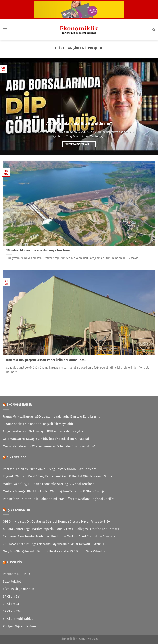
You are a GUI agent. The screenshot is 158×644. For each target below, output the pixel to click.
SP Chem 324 (12, 611)
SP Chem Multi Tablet (18, 619)
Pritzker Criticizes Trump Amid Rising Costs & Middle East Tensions (50, 469)
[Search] (154, 30)
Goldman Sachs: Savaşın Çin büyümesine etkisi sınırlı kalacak (46, 439)
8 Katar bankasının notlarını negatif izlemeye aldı (38, 424)
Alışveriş (14, 562)
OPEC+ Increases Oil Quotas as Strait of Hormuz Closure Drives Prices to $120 (56, 521)
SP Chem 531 (12, 604)
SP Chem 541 (12, 596)
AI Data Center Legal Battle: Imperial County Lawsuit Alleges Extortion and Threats (61, 529)
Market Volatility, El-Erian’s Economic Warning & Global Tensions (48, 484)
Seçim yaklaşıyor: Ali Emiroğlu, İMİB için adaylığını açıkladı (45, 431)
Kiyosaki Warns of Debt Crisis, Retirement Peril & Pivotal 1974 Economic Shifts (57, 476)
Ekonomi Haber (19, 405)
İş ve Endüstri (18, 510)
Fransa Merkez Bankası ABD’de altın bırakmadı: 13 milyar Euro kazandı (52, 417)
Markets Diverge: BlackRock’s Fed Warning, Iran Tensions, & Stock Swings (54, 491)
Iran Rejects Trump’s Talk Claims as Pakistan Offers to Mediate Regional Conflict (59, 499)
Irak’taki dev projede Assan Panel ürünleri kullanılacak (46, 360)
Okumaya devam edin (79, 144)
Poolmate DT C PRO (16, 574)
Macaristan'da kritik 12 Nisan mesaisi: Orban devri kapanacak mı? (49, 446)
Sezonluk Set (12, 582)
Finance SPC (16, 457)
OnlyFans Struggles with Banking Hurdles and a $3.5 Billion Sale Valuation (55, 551)
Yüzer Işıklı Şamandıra (19, 589)
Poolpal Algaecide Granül (21, 626)
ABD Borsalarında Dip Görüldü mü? (79, 124)
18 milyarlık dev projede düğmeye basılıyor (38, 250)
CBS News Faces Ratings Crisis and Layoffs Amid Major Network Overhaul (54, 544)
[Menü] (5, 30)
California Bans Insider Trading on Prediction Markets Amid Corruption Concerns (59, 536)
